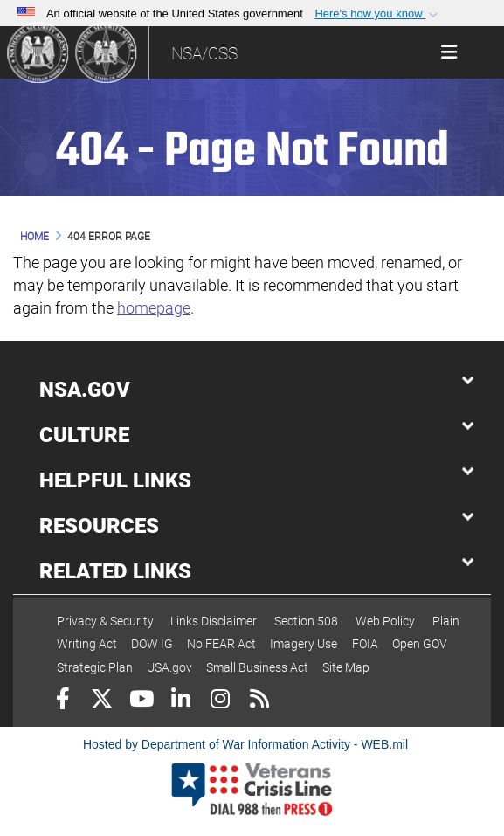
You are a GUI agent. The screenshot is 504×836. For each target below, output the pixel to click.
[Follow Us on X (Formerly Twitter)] (102, 701)
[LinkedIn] (180, 701)
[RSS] (259, 701)
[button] (378, 14)
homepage (154, 308)
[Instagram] (220, 701)
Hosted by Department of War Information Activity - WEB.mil (245, 744)
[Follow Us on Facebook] (62, 701)
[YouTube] (141, 701)
